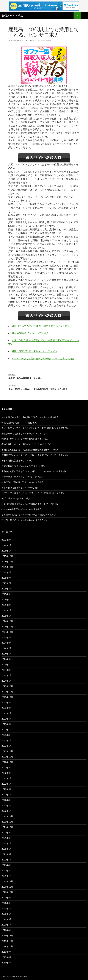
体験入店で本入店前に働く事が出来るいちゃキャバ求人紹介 (30, 417)
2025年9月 (7, 572)
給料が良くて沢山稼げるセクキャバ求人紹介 (23, 482)
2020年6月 (7, 914)
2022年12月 (7, 751)
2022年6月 (7, 784)
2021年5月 (7, 854)
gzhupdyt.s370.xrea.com (40, 40)
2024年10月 (7, 632)
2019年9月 (7, 952)
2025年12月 (7, 556)
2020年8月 (7, 903)
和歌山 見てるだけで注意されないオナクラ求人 (25, 439)
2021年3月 (7, 865)
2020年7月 (7, 908)
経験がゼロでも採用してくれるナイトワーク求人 (25, 433)
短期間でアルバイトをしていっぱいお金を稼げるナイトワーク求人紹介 (35, 455)
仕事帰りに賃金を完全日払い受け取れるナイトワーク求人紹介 (31, 504)
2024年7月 (7, 648)
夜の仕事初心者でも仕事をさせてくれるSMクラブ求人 (27, 444)
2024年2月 (7, 675)
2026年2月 (7, 545)
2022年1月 (7, 811)
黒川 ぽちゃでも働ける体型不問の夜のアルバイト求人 (41, 326)
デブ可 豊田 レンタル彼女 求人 (16, 498)
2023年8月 (7, 708)
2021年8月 (7, 838)
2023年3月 (7, 735)
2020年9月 (7, 898)
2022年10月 (7, 762)
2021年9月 (7, 833)
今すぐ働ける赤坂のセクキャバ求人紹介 (20, 488)
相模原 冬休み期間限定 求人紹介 (44, 376)
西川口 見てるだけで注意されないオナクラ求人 (25, 520)
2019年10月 (7, 946)
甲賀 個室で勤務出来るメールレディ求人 (35, 351)
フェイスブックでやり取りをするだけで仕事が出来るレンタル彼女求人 (35, 428)
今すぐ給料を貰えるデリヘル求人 (17, 460)
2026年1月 (7, 551)
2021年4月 (7, 860)
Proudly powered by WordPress (14, 976)
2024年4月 (7, 664)
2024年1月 (7, 681)
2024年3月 (7, 670)
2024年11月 (7, 627)
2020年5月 (7, 919)
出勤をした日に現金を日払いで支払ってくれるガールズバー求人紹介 (34, 471)
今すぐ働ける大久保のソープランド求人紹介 (23, 477)
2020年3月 (7, 930)
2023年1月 (7, 746)
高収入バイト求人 (12, 16)
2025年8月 (7, 578)
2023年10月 (7, 697)
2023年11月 (7, 692)
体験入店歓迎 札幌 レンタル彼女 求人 (19, 423)
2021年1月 (7, 876)
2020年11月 (7, 887)
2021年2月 (7, 870)
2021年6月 (7, 849)
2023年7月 (7, 713)
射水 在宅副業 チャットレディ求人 (30, 333)
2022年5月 (7, 789)
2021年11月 (7, 822)
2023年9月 (7, 702)
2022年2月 (7, 805)
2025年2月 (7, 610)
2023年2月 (7, 740)
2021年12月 (7, 816)
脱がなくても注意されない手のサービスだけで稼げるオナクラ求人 (33, 493)
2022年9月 (7, 767)
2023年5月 (7, 724)
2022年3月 (7, 800)
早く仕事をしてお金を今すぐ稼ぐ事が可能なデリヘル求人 (29, 515)
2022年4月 (7, 795)
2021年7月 (7, 843)
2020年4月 (7, 925)
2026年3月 (7, 540)
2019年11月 (7, 941)
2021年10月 (7, 827)
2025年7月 (7, 583)
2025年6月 (7, 589)
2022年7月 (7, 778)
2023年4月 (7, 730)
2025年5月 (7, 594)
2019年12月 (7, 936)
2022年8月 (7, 773)
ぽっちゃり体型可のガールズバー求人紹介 (22, 509)
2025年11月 (7, 562)
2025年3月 (7, 605)
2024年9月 (7, 637)
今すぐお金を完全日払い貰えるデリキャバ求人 (24, 466)
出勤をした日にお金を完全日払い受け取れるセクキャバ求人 (30, 450)
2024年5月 (7, 659)
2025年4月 (7, 599)
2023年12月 (7, 686)
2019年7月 (7, 963)
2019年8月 (7, 957)
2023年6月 (7, 719)
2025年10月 (7, 567)
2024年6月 (7, 654)
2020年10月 (7, 892)
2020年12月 (7, 881)
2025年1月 (7, 616)
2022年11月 (7, 757)
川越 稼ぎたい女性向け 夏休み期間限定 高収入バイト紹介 (44, 387)
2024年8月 (7, 643)
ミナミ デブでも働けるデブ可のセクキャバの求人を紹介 (43, 358)
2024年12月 (7, 621)
